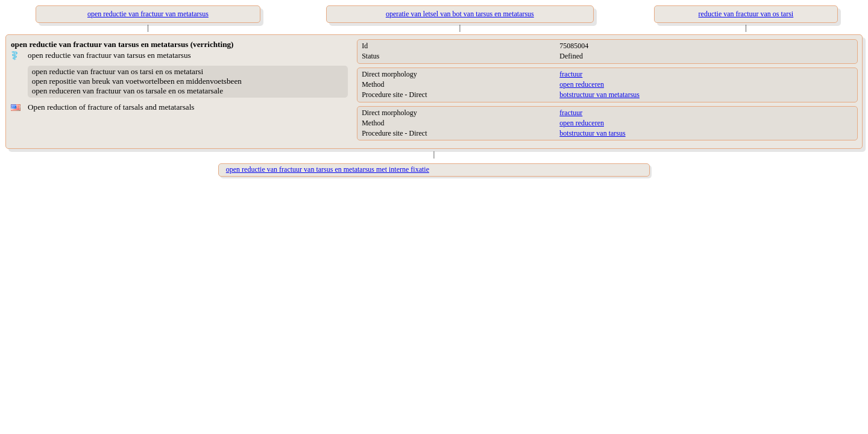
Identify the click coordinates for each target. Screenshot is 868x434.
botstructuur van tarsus (592, 133)
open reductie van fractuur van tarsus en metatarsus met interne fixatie (328, 169)
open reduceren (582, 84)
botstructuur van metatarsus (599, 95)
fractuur (571, 74)
